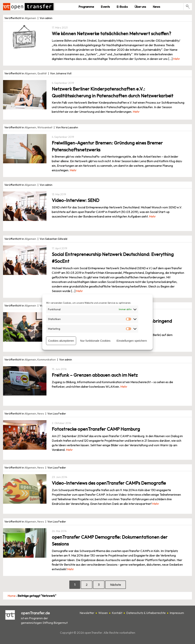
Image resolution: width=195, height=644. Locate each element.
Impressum (177, 613)
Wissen (103, 613)
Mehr (177, 59)
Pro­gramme (86, 7)
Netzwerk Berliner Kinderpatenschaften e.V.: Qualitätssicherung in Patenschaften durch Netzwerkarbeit (113, 92)
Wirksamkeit (45, 127)
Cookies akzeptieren (61, 341)
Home (12, 596)
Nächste (115, 585)
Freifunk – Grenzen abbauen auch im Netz (95, 375)
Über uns (140, 7)
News (156, 7)
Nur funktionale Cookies (95, 341)
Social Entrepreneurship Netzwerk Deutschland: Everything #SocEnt (113, 258)
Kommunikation (47, 360)
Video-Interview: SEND (76, 200)
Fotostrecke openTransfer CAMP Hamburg (96, 429)
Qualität (42, 73)
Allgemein (30, 18)
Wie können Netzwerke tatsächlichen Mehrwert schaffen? (111, 33)
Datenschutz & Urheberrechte (146, 613)
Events (105, 7)
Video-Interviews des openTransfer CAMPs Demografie (109, 483)
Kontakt (117, 613)
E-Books (122, 7)
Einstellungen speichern (132, 341)
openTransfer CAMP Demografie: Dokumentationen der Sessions (110, 540)
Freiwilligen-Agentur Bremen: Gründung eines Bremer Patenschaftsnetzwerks (107, 146)
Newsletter (87, 613)
